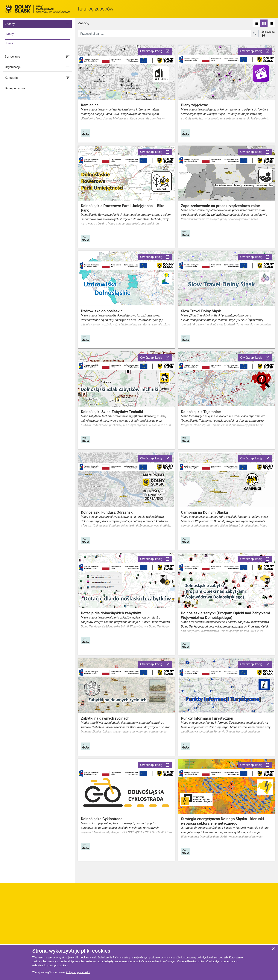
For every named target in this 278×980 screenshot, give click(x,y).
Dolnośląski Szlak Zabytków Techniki (112, 412)
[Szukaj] (255, 34)
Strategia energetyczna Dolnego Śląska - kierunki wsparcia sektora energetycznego (222, 821)
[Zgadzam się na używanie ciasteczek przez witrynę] (273, 949)
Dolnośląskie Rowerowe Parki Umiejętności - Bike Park (123, 208)
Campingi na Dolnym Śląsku (205, 512)
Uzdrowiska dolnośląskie (102, 311)
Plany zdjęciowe (195, 105)
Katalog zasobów (96, 9)
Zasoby (37, 24)
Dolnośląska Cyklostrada (102, 819)
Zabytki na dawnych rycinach (105, 718)
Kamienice (90, 105)
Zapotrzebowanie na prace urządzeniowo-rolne (220, 206)
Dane (10, 43)
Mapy (10, 34)
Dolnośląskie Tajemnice (201, 412)
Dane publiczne (15, 88)
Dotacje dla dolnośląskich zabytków (111, 613)
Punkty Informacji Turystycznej (207, 718)
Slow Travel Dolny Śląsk (201, 311)
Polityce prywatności (78, 972)
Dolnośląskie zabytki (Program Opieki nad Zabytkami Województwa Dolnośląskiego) (225, 615)
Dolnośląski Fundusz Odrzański (107, 512)
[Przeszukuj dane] (164, 34)
